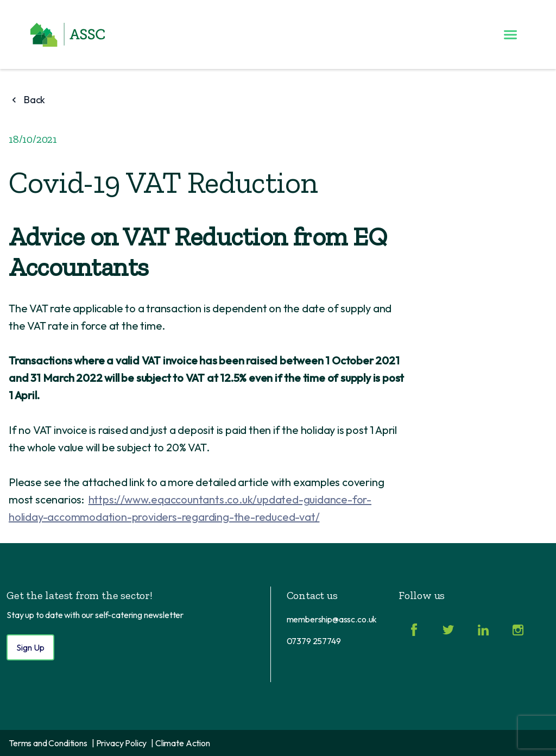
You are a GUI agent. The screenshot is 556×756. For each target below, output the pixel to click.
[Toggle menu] (510, 35)
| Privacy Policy (119, 743)
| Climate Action (180, 743)
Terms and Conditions (48, 743)
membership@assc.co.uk (332, 619)
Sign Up (30, 647)
